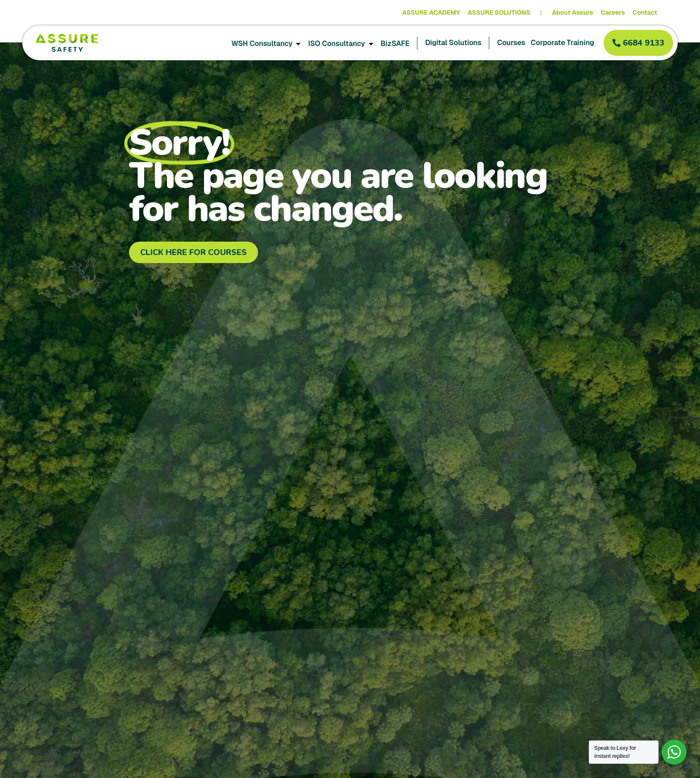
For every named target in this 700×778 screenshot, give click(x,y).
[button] (638, 43)
